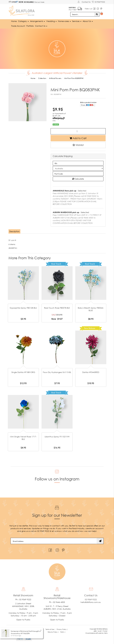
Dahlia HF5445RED (91, 372)
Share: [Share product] (88, 105)
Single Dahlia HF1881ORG (23, 372)
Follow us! (89, 9)
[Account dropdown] (79, 2)
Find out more (39, 2)
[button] (78, 145)
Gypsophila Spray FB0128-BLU (23, 308)
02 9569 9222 (98, 1)
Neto (106, 633)
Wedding (51, 21)
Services (77, 21)
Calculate (78, 179)
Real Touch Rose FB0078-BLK (57, 308)
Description (14, 231)
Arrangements (38, 21)
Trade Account (18, 26)
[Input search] (82, 14)
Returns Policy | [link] (53, 632)
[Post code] (78, 174)
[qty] (78, 163)
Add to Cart (78, 138)
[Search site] (97, 14)
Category (23, 21)
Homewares (64, 21)
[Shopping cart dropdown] (102, 14)
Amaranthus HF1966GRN (20, 633)
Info (54, 121)
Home (14, 21)
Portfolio (30, 26)
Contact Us (86, 2)
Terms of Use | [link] (50, 629)
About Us (88, 21)
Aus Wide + (75, 8)
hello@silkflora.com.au (91, 602)
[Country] (78, 168)
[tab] (15, 231)
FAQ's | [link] (63, 632)
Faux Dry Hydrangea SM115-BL (57, 372)
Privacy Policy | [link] (62, 629)
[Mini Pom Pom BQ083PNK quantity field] (78, 131)
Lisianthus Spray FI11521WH (57, 436)
